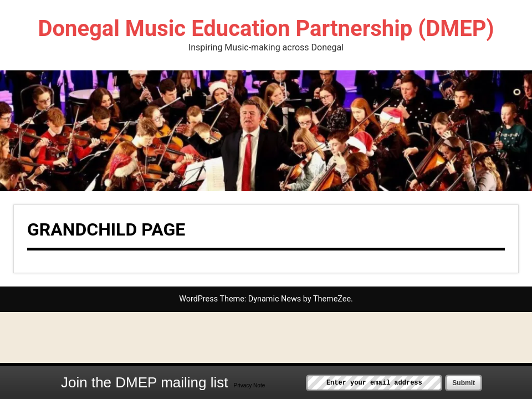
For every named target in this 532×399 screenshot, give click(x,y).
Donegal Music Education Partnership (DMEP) (266, 29)
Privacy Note (250, 385)
